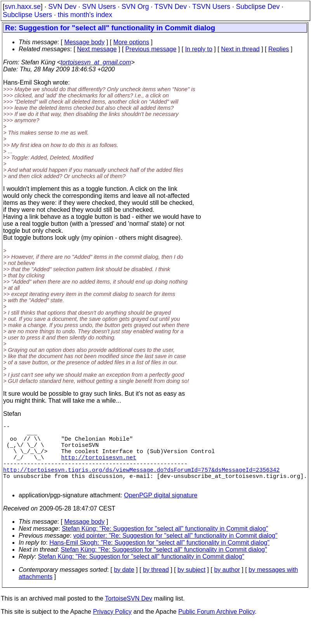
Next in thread (240, 49)
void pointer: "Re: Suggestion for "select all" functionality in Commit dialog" (175, 551)
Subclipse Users (27, 15)
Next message (97, 49)
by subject (191, 585)
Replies (279, 49)
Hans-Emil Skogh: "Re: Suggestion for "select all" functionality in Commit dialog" (159, 558)
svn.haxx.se (23, 7)
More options (131, 42)
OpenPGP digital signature (161, 511)
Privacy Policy (112, 627)
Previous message (151, 49)
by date (124, 585)
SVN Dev (62, 7)
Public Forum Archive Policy (216, 627)
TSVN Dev (171, 7)
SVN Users (99, 7)
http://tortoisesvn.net (99, 466)
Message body (84, 42)
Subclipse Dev (258, 7)
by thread (156, 585)
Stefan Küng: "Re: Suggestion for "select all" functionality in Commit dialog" (165, 544)
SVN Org (135, 7)
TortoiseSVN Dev (129, 614)
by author (227, 585)
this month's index (85, 15)
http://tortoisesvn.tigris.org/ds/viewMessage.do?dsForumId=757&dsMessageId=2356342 (141, 482)
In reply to (199, 49)
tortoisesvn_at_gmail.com (96, 62)
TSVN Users (211, 7)
